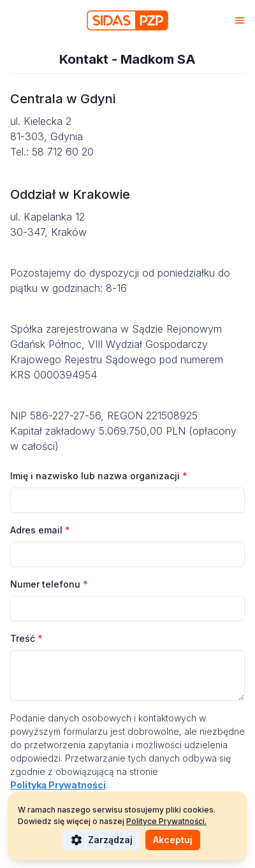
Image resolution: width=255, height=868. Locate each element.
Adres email (40, 530)
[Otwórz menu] (240, 20)
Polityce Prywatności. (166, 821)
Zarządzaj (101, 840)
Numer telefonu (49, 584)
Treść (26, 638)
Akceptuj (173, 840)
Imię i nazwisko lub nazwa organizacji (99, 476)
